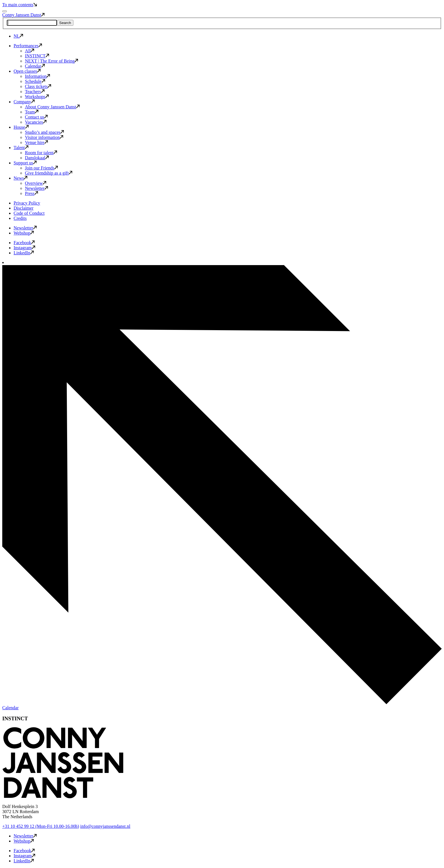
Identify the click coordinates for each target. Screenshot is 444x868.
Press (31, 193)
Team (32, 112)
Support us (25, 163)
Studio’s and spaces (44, 132)
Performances (28, 46)
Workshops (37, 97)
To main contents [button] (20, 5)
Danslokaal (37, 158)
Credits (20, 218)
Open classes (27, 71)
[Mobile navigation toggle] (5, 11)
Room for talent (41, 153)
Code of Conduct (29, 213)
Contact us (36, 117)
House (21, 127)
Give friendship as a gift (49, 173)
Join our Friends (41, 168)
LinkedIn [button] (24, 253)
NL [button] (18, 36)
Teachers (35, 92)
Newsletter (37, 188)
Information (38, 76)
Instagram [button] (24, 248)
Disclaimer (24, 208)
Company (24, 102)
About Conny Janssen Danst (52, 107)
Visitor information (44, 137)
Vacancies (36, 122)
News (21, 178)
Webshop (24, 233)
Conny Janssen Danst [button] (23, 15)
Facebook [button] (24, 243)
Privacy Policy (27, 203)
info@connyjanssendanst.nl (105, 826)
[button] (63, 797)
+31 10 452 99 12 (41, 826)
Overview (36, 183)
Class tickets (38, 86)
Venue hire (36, 142)
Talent (21, 148)
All (30, 51)
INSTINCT (37, 56)
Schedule (35, 81)
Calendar (35, 66)
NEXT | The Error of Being (52, 61)
